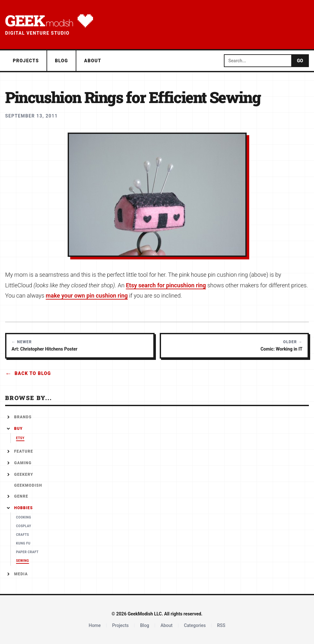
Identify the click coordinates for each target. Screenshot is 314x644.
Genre (21, 496)
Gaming (23, 463)
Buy (18, 429)
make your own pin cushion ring (87, 296)
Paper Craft (27, 552)
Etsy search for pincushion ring (166, 285)
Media (21, 574)
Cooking (24, 517)
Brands (23, 417)
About (93, 61)
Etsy (20, 438)
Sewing (22, 561)
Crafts (23, 535)
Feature (24, 451)
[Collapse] (8, 429)
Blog (61, 61)
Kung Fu (23, 543)
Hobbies (23, 508)
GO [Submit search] (300, 61)
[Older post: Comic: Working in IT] (234, 346)
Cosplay (24, 526)
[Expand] (8, 417)
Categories (195, 625)
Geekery (24, 474)
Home (95, 625)
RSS (221, 625)
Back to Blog (28, 373)
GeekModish (28, 485)
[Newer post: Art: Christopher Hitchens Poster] (80, 346)
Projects (26, 61)
